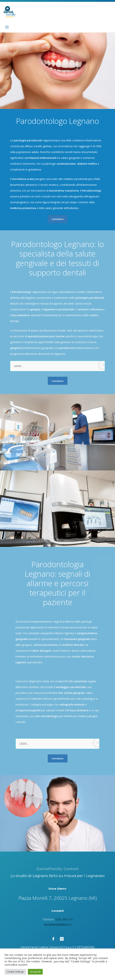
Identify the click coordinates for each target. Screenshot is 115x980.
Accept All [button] (35, 972)
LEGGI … (59, 366)
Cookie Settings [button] (15, 972)
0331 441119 (64, 919)
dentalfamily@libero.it (58, 925)
